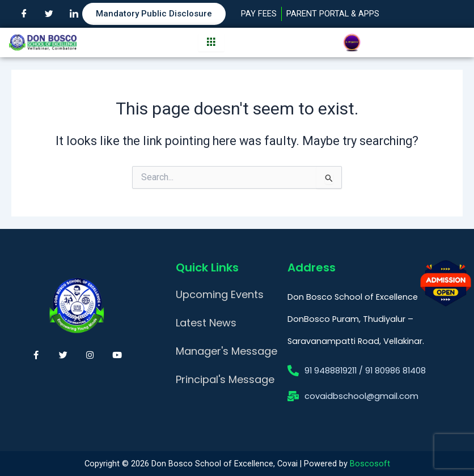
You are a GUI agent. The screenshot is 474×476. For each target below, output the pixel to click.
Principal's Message (225, 379)
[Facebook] (24, 14)
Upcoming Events (220, 294)
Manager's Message (227, 351)
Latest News (206, 323)
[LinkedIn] (74, 14)
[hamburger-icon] (211, 42)
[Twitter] (49, 14)
